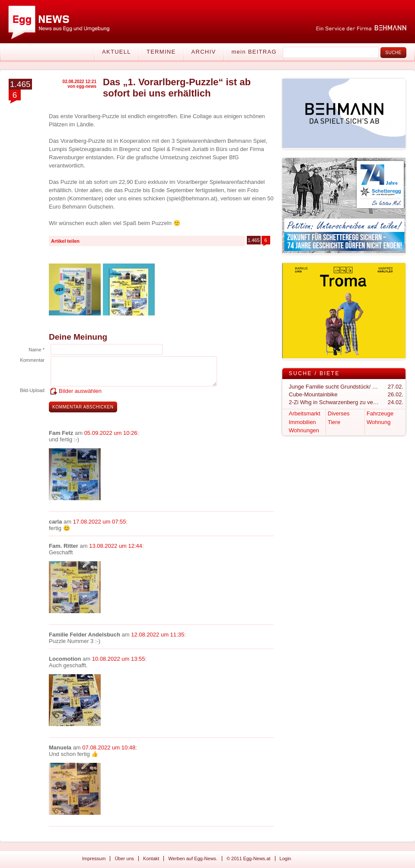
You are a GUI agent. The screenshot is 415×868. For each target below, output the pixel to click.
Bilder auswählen (80, 391)
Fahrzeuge (380, 413)
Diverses (339, 413)
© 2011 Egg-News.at (249, 858)
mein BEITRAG (254, 52)
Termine (161, 52)
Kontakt (151, 858)
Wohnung (378, 422)
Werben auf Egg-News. (193, 858)
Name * (37, 350)
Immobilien (302, 422)
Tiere (334, 422)
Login (286, 858)
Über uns (124, 858)
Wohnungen (304, 430)
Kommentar (32, 360)
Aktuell (117, 52)
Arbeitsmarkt (305, 413)
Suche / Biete (314, 373)
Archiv (204, 52)
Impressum (94, 858)
